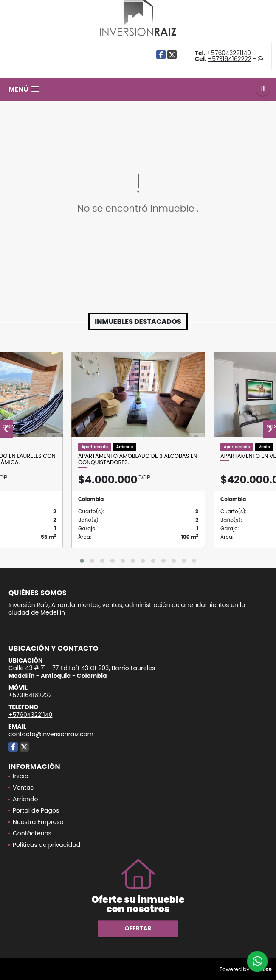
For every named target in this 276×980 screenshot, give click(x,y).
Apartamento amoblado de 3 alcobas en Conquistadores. (138, 459)
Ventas (23, 788)
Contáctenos (32, 833)
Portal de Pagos (36, 810)
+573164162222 (230, 59)
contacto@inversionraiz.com (51, 734)
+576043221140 (229, 53)
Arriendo (25, 799)
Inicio (21, 776)
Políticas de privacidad (46, 845)
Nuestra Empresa (38, 822)
